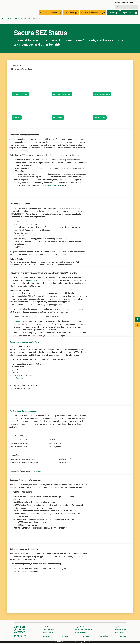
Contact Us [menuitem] (65, 637)
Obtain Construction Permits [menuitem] (84, 630)
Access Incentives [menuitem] (48, 630)
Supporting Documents (103, 95)
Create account (128, 3)
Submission (17, 118)
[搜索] (124, 7)
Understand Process (21, 95)
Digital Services (129, 13)
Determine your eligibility (64, 95)
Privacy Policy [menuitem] (84, 637)
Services (113, 13)
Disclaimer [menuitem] (123, 637)
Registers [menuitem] (118, 628)
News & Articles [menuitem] (120, 633)
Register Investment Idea (93, 13)
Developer (18, 322)
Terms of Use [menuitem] (104, 637)
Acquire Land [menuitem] (79, 628)
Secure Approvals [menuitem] (81, 633)
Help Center (71, 13)
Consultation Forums (51, 13)
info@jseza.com (35, 281)
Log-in (118, 3)
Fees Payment (59, 118)
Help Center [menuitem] (46, 637)
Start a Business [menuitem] (48, 628)
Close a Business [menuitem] (48, 633)
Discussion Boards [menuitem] (120, 630)
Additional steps (101, 118)
